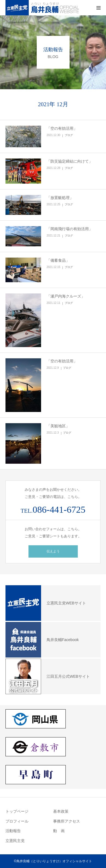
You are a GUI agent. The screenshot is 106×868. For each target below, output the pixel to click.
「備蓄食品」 (58, 260)
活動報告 (13, 831)
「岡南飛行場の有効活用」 (70, 229)
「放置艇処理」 (60, 198)
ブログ (69, 135)
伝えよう (53, 551)
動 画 (59, 831)
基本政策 (61, 811)
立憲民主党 (15, 841)
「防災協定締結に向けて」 (70, 161)
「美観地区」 (58, 426)
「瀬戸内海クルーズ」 (66, 296)
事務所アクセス (67, 821)
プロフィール (17, 821)
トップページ (17, 811)
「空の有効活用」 (62, 128)
